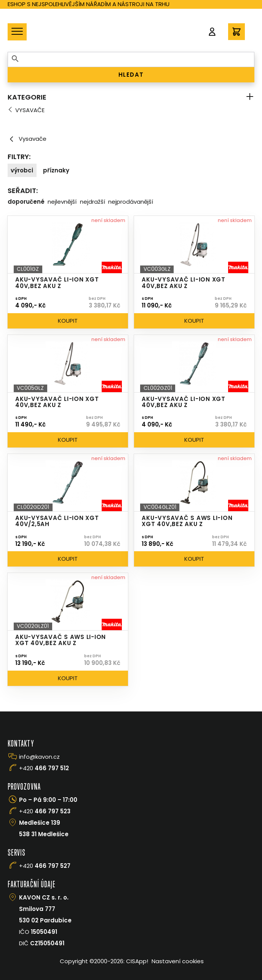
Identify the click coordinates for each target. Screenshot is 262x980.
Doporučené (26, 202)
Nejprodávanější (131, 202)
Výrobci (22, 170)
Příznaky (56, 170)
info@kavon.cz (39, 757)
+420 (44, 768)
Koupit (68, 321)
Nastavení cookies (178, 961)
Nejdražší (93, 202)
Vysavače (30, 110)
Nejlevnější (62, 202)
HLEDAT (131, 75)
